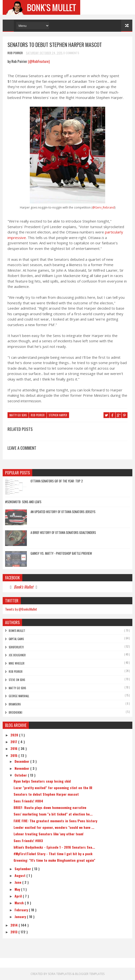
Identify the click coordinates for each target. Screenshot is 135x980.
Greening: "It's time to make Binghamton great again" (54, 860)
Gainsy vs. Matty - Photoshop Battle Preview (61, 553)
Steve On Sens (17, 680)
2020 (15, 735)
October (21, 775)
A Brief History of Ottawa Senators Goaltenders (63, 532)
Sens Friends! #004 (28, 801)
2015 (14, 755)
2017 (14, 742)
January (21, 916)
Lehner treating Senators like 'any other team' (48, 834)
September (23, 869)
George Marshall (19, 696)
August (20, 875)
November (22, 768)
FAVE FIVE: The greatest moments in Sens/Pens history (55, 821)
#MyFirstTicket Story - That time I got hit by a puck (53, 854)
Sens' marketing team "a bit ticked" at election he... (53, 814)
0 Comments (71, 53)
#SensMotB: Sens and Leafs (23, 502)
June (18, 882)
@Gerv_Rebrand (103, 207)
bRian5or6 (15, 704)
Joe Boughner (17, 655)
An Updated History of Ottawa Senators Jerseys (63, 512)
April (19, 896)
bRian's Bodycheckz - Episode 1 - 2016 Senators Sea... (54, 847)
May (18, 889)
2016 (14, 748)
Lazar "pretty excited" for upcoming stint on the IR (53, 788)
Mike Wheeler (17, 663)
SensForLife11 (16, 647)
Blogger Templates (90, 974)
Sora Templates (60, 974)
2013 (14, 932)
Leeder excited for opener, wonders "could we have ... (54, 827)
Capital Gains (16, 639)
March (20, 903)
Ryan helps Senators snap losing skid (42, 781)
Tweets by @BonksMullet (21, 609)
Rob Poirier (38, 415)
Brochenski (16, 712)
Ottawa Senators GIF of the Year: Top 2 (57, 481)
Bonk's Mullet (24, 587)
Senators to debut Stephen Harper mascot (46, 794)
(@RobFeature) (39, 61)
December (22, 761)
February (22, 909)
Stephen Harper (58, 415)
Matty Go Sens (18, 415)
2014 (15, 925)
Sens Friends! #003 (28, 841)
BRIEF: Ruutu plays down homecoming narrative (50, 807)
